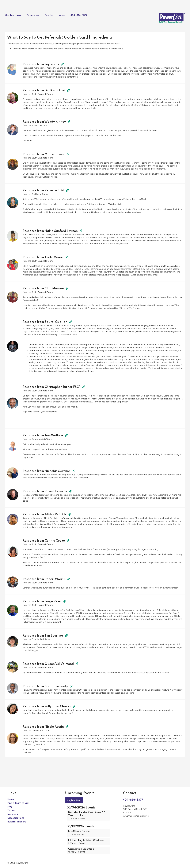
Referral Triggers (17, 821)
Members (13, 814)
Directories (33, 15)
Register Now (74, 800)
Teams (11, 810)
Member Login (13, 15)
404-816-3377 (79, 15)
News (62, 15)
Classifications (16, 818)
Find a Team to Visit (18, 803)
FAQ (10, 806)
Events (49, 15)
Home (11, 799)
